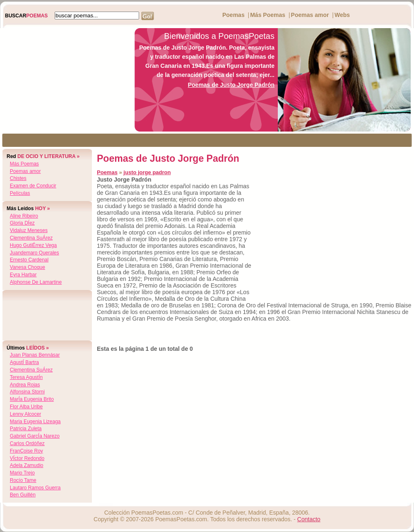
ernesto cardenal (29, 260)
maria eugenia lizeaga (35, 422)
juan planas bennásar (35, 355)
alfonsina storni (27, 392)
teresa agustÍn (26, 377)
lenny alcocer (25, 414)
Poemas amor (310, 15)
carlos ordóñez (27, 443)
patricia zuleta (26, 429)
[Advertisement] (65, 80)
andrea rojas (25, 385)
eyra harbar (23, 275)
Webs (342, 15)
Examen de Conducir (33, 186)
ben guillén (23, 495)
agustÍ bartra (24, 362)
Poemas (233, 15)
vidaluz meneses (29, 230)
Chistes (18, 178)
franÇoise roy (26, 451)
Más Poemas (268, 15)
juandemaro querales (35, 253)
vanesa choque (28, 267)
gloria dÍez (22, 223)
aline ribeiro (24, 216)
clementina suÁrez (31, 238)
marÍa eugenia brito (32, 399)
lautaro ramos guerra (35, 488)
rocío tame (23, 480)
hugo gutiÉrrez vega (33, 245)
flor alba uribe (26, 407)
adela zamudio (27, 465)
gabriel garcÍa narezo (35, 436)
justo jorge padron (147, 172)
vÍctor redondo (27, 458)
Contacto (309, 519)
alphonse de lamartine (36, 282)
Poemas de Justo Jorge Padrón (231, 85)
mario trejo (22, 473)
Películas (20, 193)
